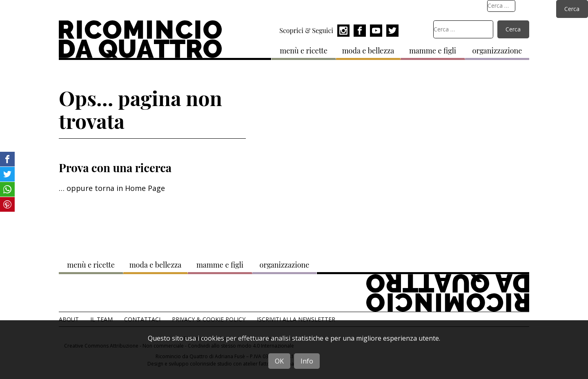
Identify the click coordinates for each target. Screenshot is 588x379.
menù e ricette (304, 51)
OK (279, 361)
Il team (101, 319)
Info (307, 361)
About (69, 319)
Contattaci (142, 319)
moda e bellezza (368, 51)
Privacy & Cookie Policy (209, 319)
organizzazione (497, 51)
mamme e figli (433, 51)
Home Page (145, 188)
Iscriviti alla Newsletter (296, 319)
